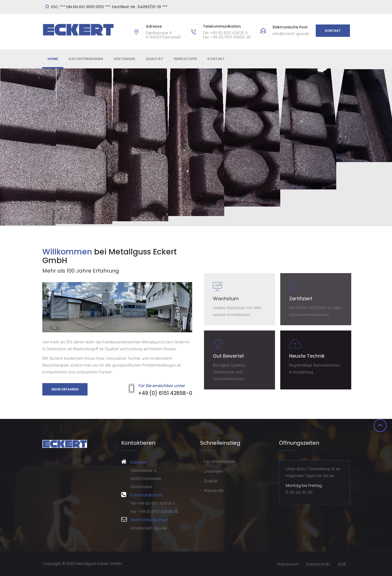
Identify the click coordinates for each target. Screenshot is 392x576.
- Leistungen (212, 472)
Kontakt (333, 31)
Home (53, 59)
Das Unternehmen (86, 59)
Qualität (154, 59)
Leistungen (124, 59)
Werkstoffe (185, 59)
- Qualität (209, 481)
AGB (342, 564)
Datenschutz (318, 564)
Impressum (288, 564)
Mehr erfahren (65, 389)
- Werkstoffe (212, 491)
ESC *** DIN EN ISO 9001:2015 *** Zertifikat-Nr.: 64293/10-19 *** (110, 7)
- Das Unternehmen (218, 462)
